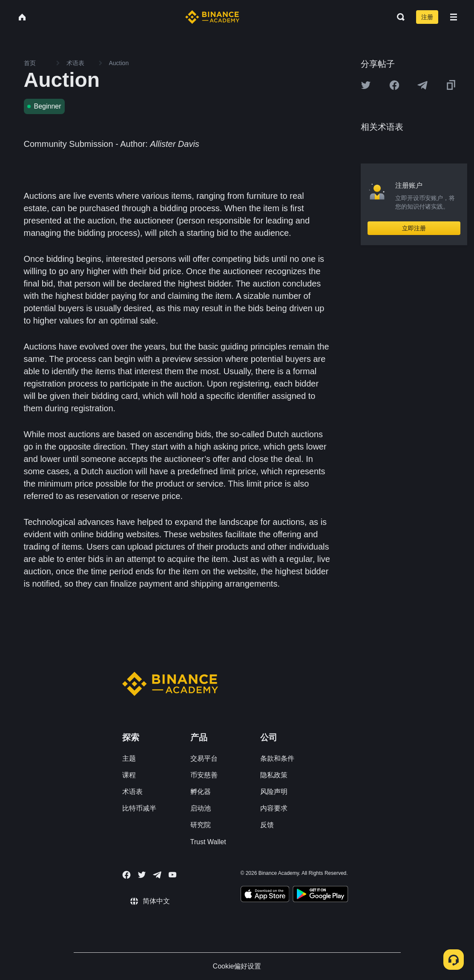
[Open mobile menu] (454, 17)
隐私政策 (274, 775)
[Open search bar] (398, 17)
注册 (427, 17)
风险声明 (274, 792)
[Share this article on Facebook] (394, 85)
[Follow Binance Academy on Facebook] (126, 875)
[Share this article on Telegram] (422, 85)
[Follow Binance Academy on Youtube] (172, 875)
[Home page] (212, 17)
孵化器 (201, 792)
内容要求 (274, 808)
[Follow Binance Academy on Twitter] (142, 875)
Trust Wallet (208, 842)
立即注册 (414, 228)
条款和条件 (277, 758)
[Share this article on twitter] (366, 85)
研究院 (201, 825)
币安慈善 (204, 775)
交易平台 (204, 758)
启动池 (201, 808)
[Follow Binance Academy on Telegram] (157, 875)
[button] (454, 17)
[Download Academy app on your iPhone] (265, 895)
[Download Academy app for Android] (320, 895)
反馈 (267, 825)
